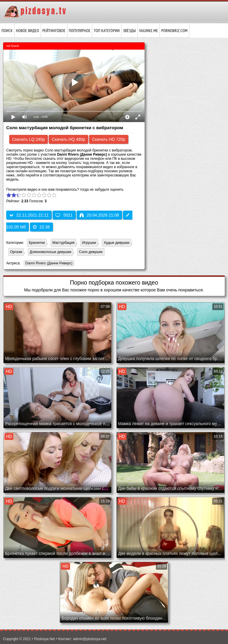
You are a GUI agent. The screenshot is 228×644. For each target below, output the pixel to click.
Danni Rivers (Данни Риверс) (48, 264)
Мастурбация (64, 243)
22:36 (41, 227)
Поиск (7, 31)
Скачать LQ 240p (28, 139)
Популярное (80, 31)
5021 (64, 215)
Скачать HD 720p (109, 139)
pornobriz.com (174, 31)
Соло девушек (91, 252)
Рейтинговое (54, 31)
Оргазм (16, 252)
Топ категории (107, 31)
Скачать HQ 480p (68, 139)
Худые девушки (116, 243)
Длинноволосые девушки (50, 252)
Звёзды (129, 31)
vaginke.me (149, 31)
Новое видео (28, 31)
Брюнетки (37, 243)
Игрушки (89, 243)
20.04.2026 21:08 (99, 215)
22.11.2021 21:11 (29, 215)
